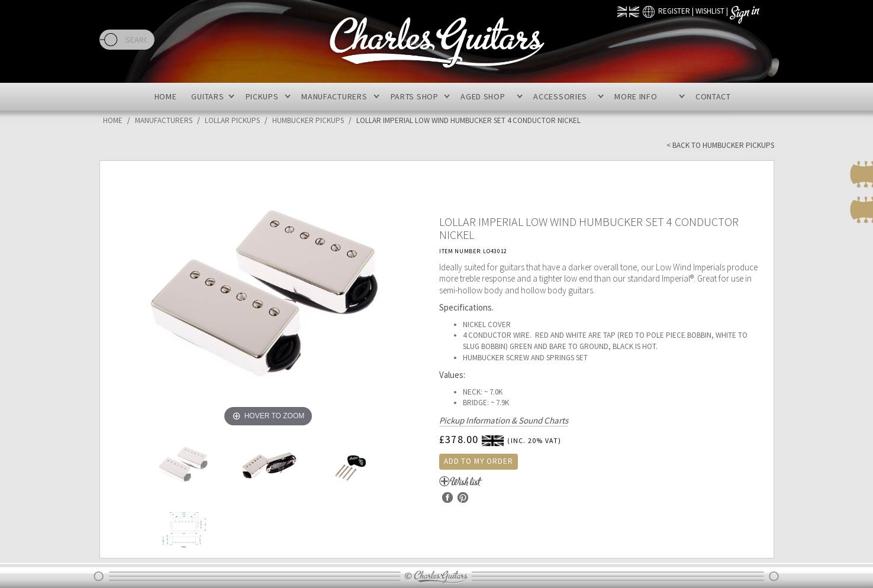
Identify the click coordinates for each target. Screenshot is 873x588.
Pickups (262, 96)
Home (166, 96)
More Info (636, 96)
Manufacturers (334, 96)
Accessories (560, 96)
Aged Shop (483, 96)
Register (674, 11)
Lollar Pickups (232, 120)
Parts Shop (415, 96)
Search (109, 40)
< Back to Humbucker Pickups (720, 145)
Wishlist (710, 11)
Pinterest (463, 497)
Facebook (447, 497)
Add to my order (479, 461)
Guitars (207, 96)
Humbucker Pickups (308, 120)
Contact (713, 96)
